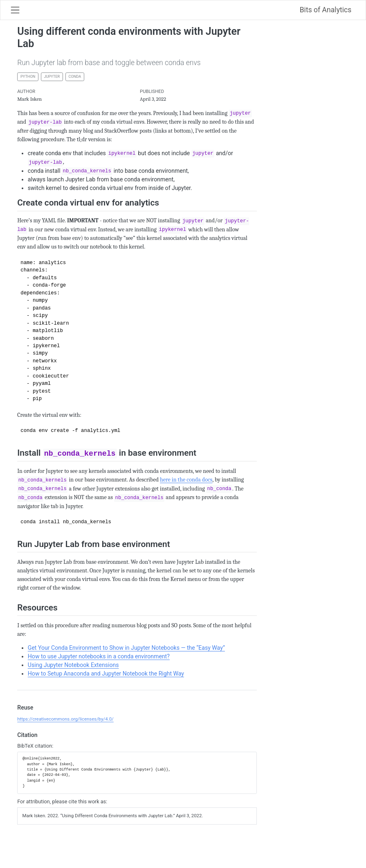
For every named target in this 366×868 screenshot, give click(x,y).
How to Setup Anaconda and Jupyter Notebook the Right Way (106, 674)
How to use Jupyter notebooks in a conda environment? (99, 656)
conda (75, 77)
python (28, 77)
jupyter (52, 77)
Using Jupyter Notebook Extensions (73, 665)
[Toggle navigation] (15, 10)
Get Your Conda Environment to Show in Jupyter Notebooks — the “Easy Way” (126, 648)
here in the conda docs (186, 480)
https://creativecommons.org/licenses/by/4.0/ (65, 719)
